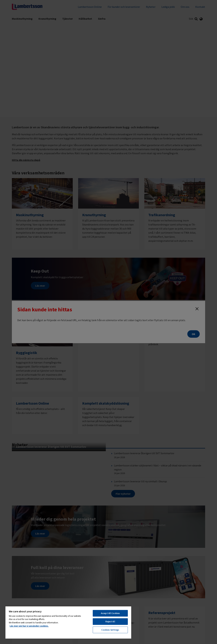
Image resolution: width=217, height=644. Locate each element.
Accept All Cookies (110, 613)
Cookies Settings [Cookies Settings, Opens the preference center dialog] (110, 630)
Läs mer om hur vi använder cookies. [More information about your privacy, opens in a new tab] (29, 626)
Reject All (110, 622)
